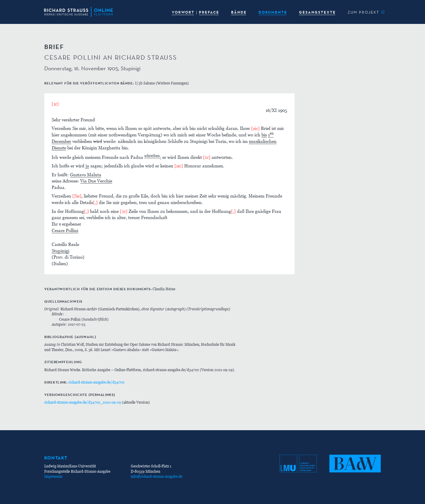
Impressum (53, 476)
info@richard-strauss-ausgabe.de (157, 476)
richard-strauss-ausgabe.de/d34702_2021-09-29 (83, 402)
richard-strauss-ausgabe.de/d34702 (97, 382)
